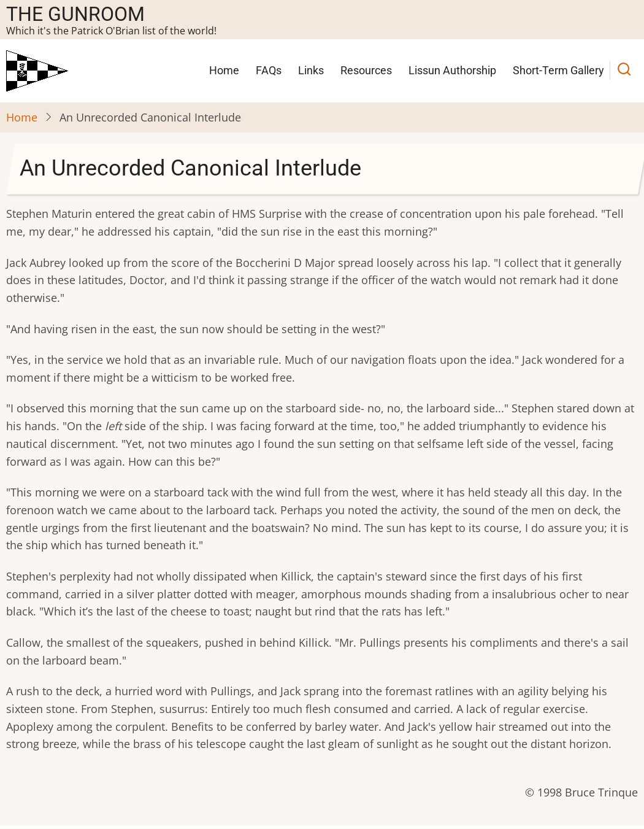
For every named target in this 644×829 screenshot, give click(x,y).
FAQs (269, 70)
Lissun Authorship (452, 70)
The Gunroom (75, 14)
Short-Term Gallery (558, 70)
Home (224, 70)
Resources (366, 70)
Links (311, 70)
